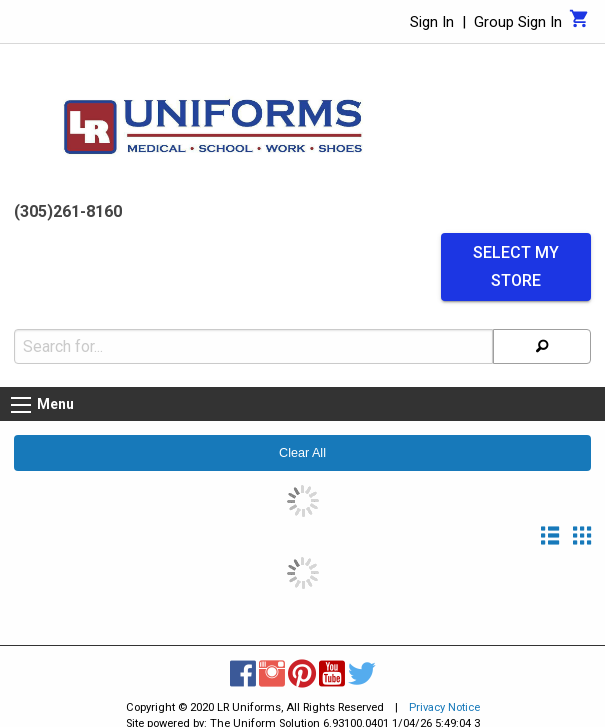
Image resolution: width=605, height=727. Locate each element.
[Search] (542, 346)
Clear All (302, 453)
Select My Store (516, 267)
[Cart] (579, 24)
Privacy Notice (444, 707)
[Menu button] (21, 405)
